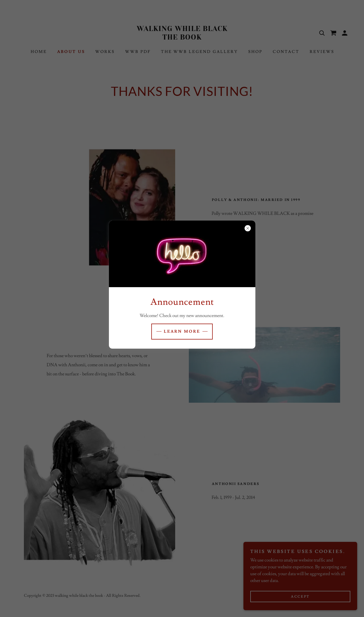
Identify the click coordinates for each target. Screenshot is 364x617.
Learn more (182, 332)
